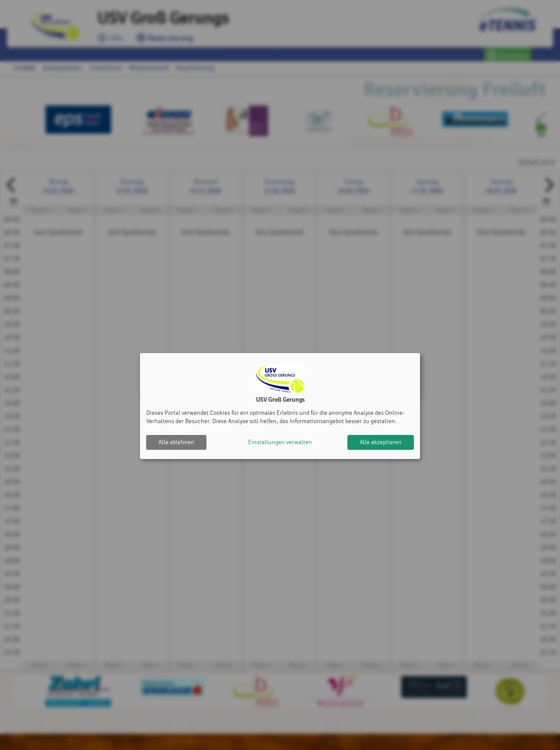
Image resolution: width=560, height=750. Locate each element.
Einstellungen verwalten (280, 442)
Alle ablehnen (176, 442)
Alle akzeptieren (381, 442)
